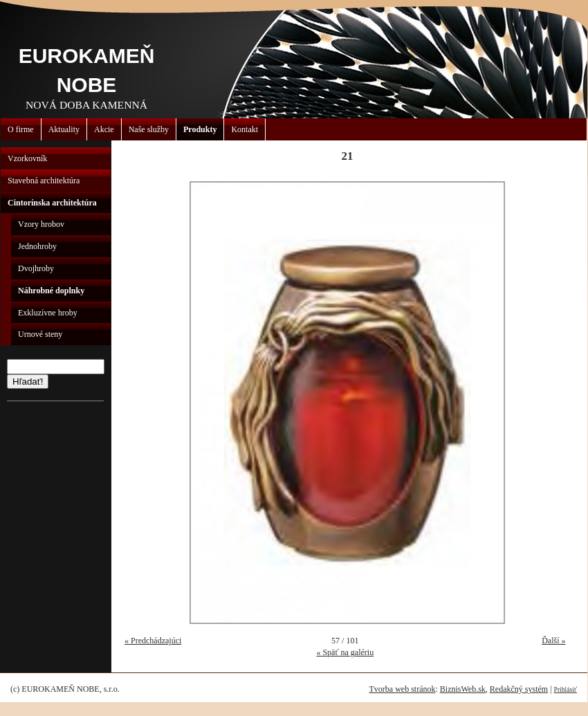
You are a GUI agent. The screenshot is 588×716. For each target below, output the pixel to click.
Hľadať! (28, 382)
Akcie (104, 129)
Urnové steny (40, 334)
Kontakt (245, 129)
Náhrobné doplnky (51, 291)
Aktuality (64, 129)
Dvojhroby (36, 268)
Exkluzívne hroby (48, 313)
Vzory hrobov (41, 224)
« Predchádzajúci (153, 641)
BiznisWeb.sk (463, 689)
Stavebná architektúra (44, 181)
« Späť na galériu (345, 652)
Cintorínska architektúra (52, 203)
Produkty (200, 129)
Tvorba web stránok (402, 689)
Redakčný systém (519, 689)
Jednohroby (37, 246)
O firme (21, 129)
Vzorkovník (27, 158)
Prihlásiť (566, 689)
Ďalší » (553, 641)
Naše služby (149, 129)
